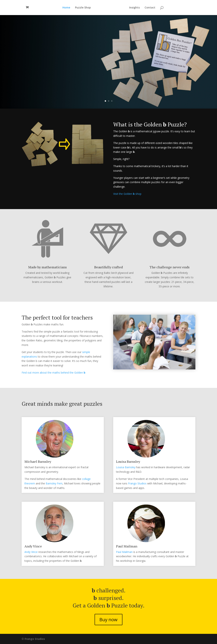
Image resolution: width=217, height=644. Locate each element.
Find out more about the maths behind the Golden (53, 373)
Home (66, 8)
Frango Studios (137, 483)
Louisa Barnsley (126, 467)
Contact (150, 8)
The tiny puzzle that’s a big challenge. (70, 67)
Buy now (40, 86)
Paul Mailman (124, 552)
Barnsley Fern (54, 483)
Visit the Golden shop (127, 194)
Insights (134, 8)
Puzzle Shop (83, 8)
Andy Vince (31, 552)
